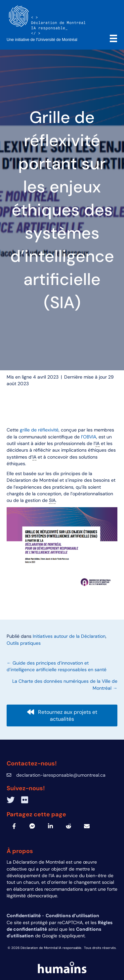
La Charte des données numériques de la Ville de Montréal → (65, 684)
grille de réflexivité (39, 430)
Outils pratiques (24, 643)
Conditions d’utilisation (72, 916)
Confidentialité (24, 916)
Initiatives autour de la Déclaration (69, 636)
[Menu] (113, 38)
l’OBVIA (89, 437)
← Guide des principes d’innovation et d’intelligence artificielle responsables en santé (57, 666)
